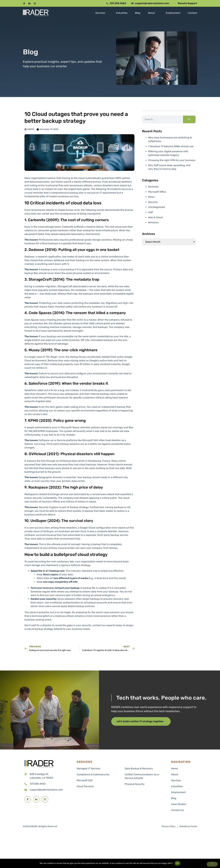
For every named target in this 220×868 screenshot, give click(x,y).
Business (153, 187)
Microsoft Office (157, 192)
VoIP (151, 212)
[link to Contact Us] (183, 810)
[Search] (189, 119)
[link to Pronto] (188, 826)
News (151, 197)
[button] (24, 3)
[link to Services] (100, 13)
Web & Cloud (155, 217)
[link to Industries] (122, 13)
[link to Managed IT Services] (98, 769)
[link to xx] (183, 769)
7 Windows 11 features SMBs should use (171, 146)
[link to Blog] (138, 13)
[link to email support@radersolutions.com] (49, 790)
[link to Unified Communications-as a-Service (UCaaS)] (144, 776)
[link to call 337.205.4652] (49, 784)
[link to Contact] (193, 13)
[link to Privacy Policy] (169, 826)
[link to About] (151, 13)
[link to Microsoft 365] (98, 780)
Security (153, 202)
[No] (212, 864)
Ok (177, 863)
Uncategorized (157, 207)
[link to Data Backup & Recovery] (144, 769)
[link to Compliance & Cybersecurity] (98, 775)
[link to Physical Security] (144, 784)
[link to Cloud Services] (98, 786)
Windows (153, 222)
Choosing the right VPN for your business (172, 160)
